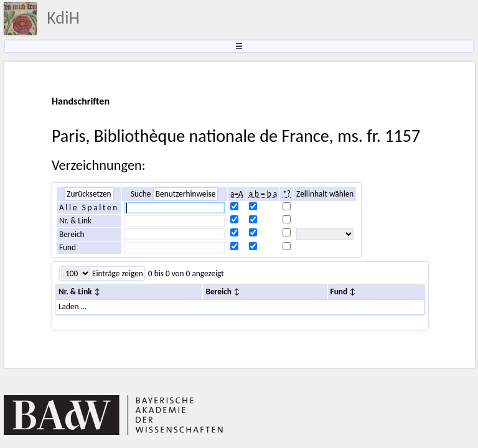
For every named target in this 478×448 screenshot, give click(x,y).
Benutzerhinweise (186, 194)
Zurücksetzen (89, 194)
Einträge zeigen (117, 273)
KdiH (63, 18)
